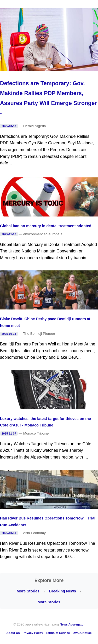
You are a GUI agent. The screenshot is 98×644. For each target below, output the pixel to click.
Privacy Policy (33, 633)
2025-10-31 (9, 533)
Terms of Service (58, 633)
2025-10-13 (9, 126)
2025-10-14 (9, 334)
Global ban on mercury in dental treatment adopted (46, 226)
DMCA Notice (82, 633)
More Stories (28, 591)
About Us (13, 633)
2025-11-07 (9, 234)
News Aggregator (72, 624)
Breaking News (62, 591)
